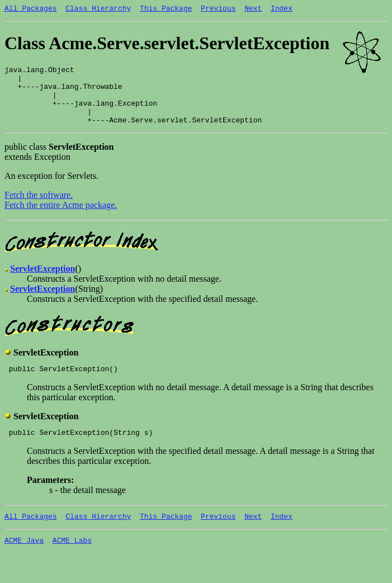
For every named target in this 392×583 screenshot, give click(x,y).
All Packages (31, 10)
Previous (218, 10)
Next (253, 10)
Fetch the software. (39, 208)
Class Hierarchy (98, 10)
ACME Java (24, 560)
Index (282, 10)
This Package (166, 10)
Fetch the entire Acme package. (61, 218)
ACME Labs (72, 560)
